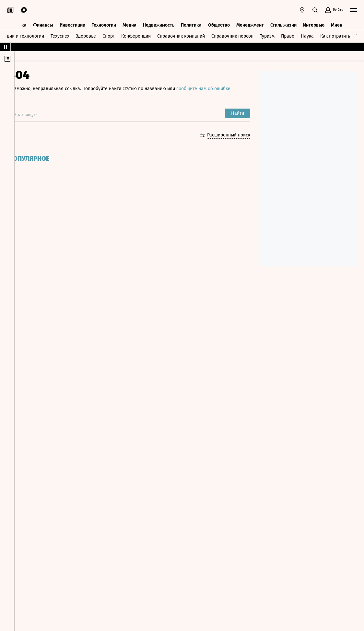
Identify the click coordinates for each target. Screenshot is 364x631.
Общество (219, 22)
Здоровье (86, 34)
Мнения (339, 22)
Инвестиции (72, 22)
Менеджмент (250, 22)
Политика (191, 22)
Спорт (109, 34)
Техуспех (60, 34)
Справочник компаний (181, 34)
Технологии (104, 22)
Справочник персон (232, 34)
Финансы (43, 22)
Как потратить (335, 34)
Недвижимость (159, 22)
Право (288, 34)
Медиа (129, 22)
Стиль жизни (283, 22)
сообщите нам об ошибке (216, 89)
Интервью (314, 22)
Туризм (267, 34)
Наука (307, 34)
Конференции (136, 34)
